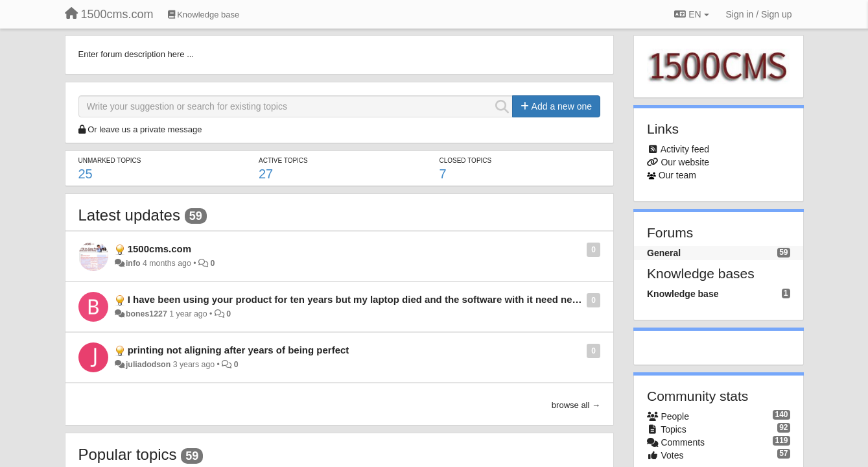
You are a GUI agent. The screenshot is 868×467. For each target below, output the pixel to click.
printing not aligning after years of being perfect (239, 350)
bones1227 (147, 314)
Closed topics (465, 161)
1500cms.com (159, 249)
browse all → (576, 405)
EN (691, 14)
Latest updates (129, 215)
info (133, 263)
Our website (685, 162)
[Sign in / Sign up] (759, 14)
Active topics (283, 161)
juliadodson (148, 365)
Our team (677, 175)
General (664, 253)
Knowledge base (683, 294)
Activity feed (685, 149)
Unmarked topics (110, 161)
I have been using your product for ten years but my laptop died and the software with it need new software (375, 299)
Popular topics (128, 454)
